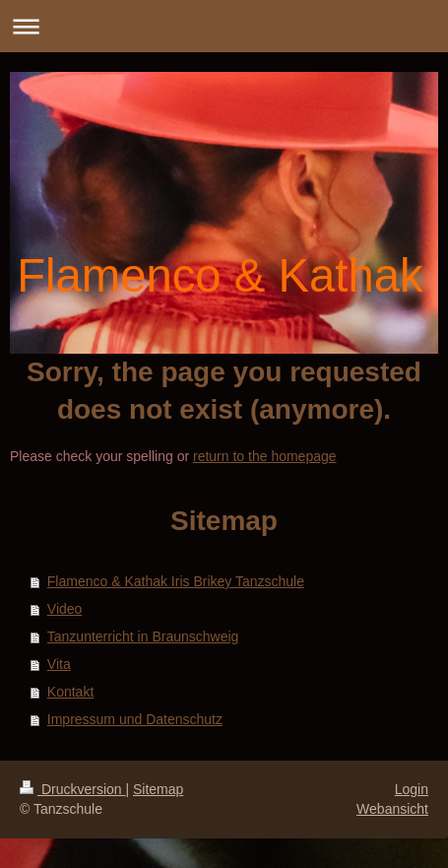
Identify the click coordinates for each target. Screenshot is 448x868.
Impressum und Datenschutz (135, 719)
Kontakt (70, 692)
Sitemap (158, 789)
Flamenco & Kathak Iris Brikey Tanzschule (176, 581)
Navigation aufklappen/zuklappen (224, 26)
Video (65, 609)
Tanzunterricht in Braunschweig (143, 636)
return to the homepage (265, 456)
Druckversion (72, 789)
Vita (59, 664)
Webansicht (392, 809)
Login (412, 789)
